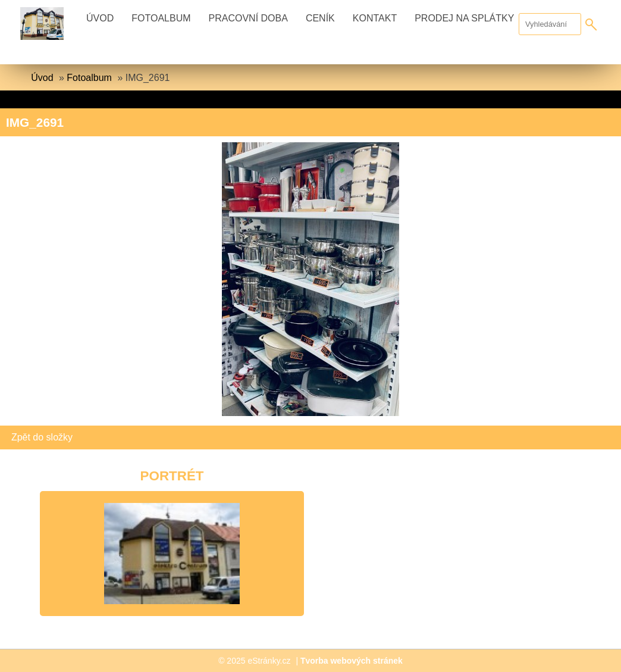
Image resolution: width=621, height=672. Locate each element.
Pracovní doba (248, 18)
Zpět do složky (42, 437)
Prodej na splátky (464, 18)
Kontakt (375, 18)
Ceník (320, 18)
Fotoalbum (161, 18)
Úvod (100, 18)
